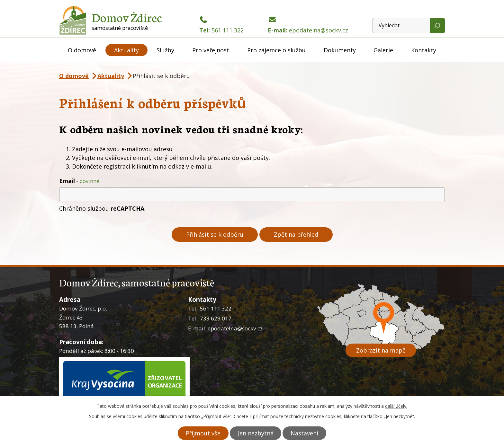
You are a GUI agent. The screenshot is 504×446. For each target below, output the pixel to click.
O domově (82, 50)
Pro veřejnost (211, 50)
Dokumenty (340, 50)
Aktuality (126, 50)
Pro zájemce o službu (276, 50)
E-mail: (308, 25)
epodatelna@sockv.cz (235, 328)
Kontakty (424, 50)
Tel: (221, 25)
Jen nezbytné (256, 433)
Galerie (383, 50)
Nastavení (306, 433)
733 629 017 (216, 318)
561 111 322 (216, 308)
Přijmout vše (202, 433)
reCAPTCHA (127, 208)
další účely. (396, 406)
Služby (165, 50)
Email (79, 181)
